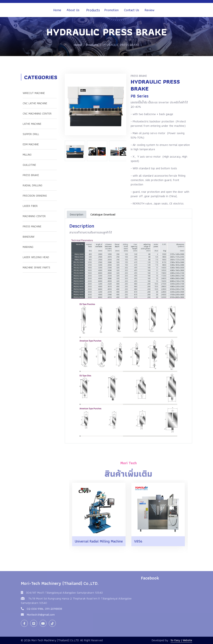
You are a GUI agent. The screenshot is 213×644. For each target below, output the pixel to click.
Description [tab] (77, 214)
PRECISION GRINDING (35, 196)
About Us (73, 10)
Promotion (111, 10)
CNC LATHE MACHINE (35, 103)
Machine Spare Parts (36, 267)
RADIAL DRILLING (32, 185)
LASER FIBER (30, 206)
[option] (76, 151)
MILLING (27, 155)
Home (57, 10)
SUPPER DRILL (31, 134)
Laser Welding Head (36, 257)
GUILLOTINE (29, 165)
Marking (28, 247)
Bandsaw (29, 237)
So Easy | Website (181, 640)
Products (93, 10)
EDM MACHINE (31, 144)
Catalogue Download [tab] (103, 214)
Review (150, 10)
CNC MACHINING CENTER (37, 114)
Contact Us (132, 10)
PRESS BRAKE (31, 175)
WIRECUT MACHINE (34, 93)
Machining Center (34, 216)
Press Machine (32, 226)
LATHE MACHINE (32, 124)
